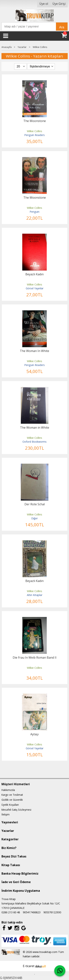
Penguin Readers (34, 135)
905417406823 (32, 912)
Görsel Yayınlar (35, 288)
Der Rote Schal (35, 504)
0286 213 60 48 (11, 912)
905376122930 (52, 912)
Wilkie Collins (34, 131)
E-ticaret (29, 966)
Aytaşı (34, 734)
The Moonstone (35, 121)
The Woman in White (35, 428)
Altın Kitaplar (35, 595)
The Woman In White (34, 351)
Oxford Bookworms (34, 442)
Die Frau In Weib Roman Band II (35, 658)
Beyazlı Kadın (34, 274)
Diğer (34, 518)
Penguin (34, 212)
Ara (62, 27)
